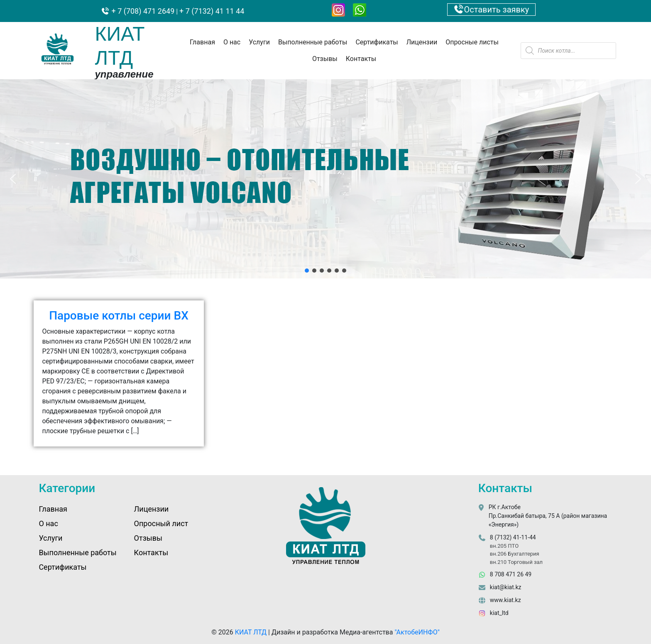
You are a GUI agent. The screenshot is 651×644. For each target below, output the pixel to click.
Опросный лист (161, 523)
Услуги (259, 42)
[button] (13, 179)
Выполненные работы (313, 42)
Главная (202, 42)
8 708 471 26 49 (511, 574)
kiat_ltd (499, 613)
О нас (232, 42)
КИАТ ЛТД (251, 632)
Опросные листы (472, 42)
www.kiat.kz (505, 600)
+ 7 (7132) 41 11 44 (212, 11)
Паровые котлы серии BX (119, 316)
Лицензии (422, 42)
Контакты (361, 59)
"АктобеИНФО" (417, 632)
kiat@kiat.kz (506, 587)
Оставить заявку (492, 10)
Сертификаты (377, 42)
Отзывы (325, 59)
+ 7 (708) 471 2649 (142, 11)
